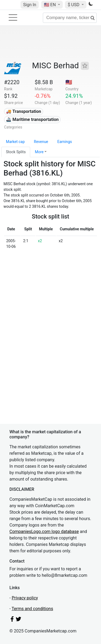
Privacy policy (25, 598)
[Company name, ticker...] (70, 18)
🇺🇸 (50, 5)
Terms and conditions (32, 609)
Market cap (15, 142)
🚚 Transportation (23, 111)
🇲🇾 (69, 82)
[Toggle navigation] (13, 17)
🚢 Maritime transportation (32, 119)
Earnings (65, 142)
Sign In (30, 5)
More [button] (39, 152)
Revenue (41, 142)
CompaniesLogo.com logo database (44, 532)
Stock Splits (16, 152)
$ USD (74, 5)
